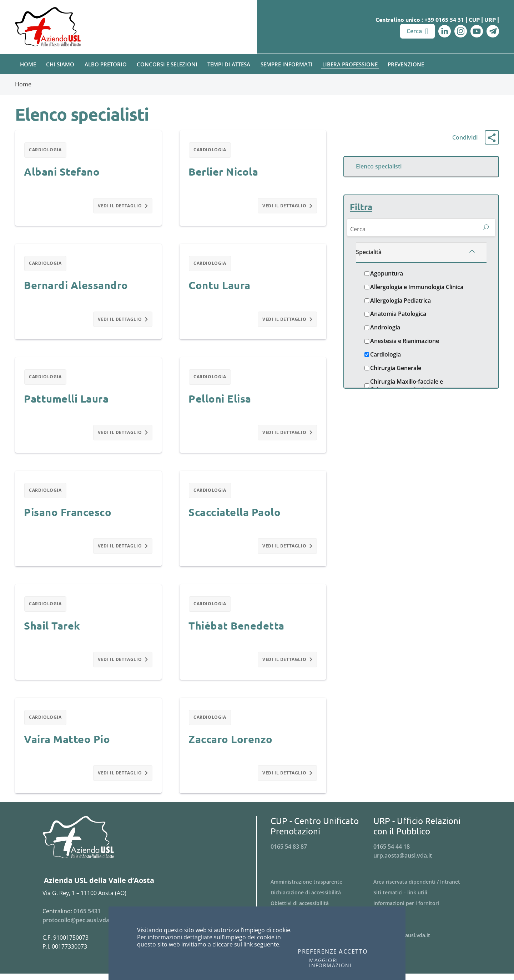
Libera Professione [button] (350, 64)
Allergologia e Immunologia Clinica (417, 289)
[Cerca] (412, 230)
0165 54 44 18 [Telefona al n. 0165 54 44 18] (392, 853)
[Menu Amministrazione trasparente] (322, 888)
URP (490, 19)
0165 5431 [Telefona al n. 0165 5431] (87, 917)
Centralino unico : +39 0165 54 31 (420, 19)
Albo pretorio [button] (106, 64)
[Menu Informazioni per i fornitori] (425, 909)
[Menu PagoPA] (425, 931)
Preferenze (318, 952)
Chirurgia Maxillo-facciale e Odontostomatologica (407, 387)
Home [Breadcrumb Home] (23, 84)
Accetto (353, 952)
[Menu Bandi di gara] (425, 920)
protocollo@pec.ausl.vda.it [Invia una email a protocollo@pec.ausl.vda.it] (78, 926)
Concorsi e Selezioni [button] (167, 64)
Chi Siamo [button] (60, 64)
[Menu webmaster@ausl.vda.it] (425, 941)
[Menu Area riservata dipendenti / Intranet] (425, 888)
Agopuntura (387, 275)
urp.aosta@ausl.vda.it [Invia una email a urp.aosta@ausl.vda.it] (403, 862)
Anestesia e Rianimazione (405, 342)
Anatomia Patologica (398, 315)
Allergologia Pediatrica (400, 302)
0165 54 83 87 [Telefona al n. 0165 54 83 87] (289, 853)
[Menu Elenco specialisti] (421, 166)
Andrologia (385, 329)
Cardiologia (385, 356)
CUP (474, 19)
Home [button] (28, 64)
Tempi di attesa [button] (229, 64)
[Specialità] (421, 254)
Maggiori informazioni (330, 963)
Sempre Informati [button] (286, 64)
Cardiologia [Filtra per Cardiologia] (46, 150)
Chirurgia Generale (396, 370)
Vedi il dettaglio (123, 206)
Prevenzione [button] (406, 64)
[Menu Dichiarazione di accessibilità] (322, 899)
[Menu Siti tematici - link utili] (425, 899)
